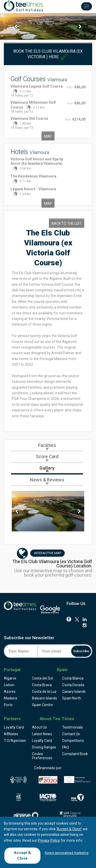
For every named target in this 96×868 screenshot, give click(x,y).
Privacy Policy (49, 840)
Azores (10, 692)
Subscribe (81, 651)
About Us (39, 727)
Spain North (72, 698)
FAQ (66, 747)
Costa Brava (42, 685)
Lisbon (9, 685)
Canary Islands (74, 692)
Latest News (42, 734)
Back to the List (67, 223)
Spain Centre (42, 705)
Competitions (73, 741)
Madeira (10, 698)
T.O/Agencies (15, 741)
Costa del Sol (42, 678)
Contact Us (71, 734)
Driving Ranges (44, 747)
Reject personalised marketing (67, 853)
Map (48, 136)
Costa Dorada (73, 685)
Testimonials (73, 727)
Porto (8, 705)
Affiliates (11, 734)
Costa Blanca (73, 678)
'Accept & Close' (69, 829)
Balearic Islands (45, 698)
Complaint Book (75, 754)
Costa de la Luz (44, 692)
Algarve (10, 678)
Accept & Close (22, 855)
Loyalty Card (14, 727)
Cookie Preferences (42, 756)
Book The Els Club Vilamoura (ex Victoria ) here (48, 54)
